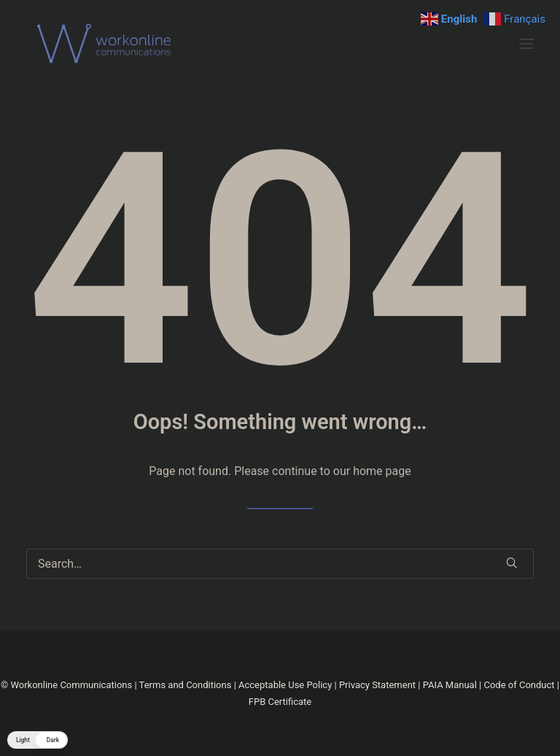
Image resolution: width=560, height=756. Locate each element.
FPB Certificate (280, 702)
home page (382, 471)
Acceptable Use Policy (285, 685)
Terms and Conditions (186, 685)
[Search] (280, 564)
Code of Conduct (519, 685)
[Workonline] (108, 44)
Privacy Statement (377, 685)
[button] (526, 44)
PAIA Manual (450, 685)
